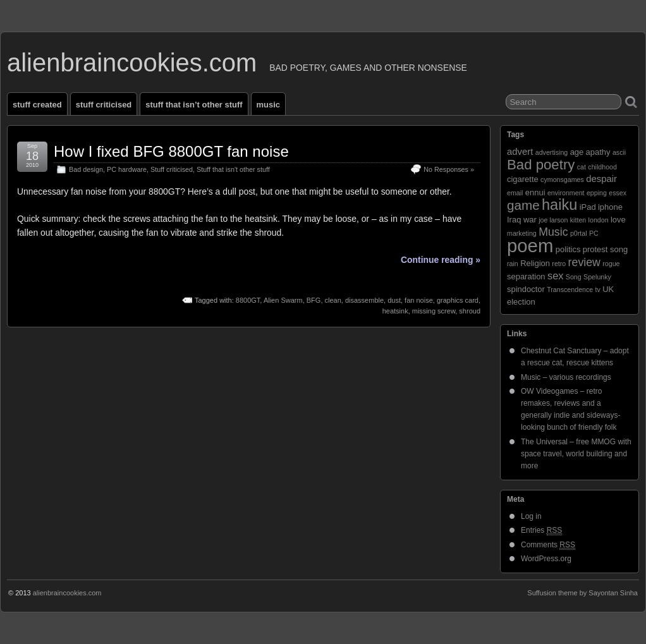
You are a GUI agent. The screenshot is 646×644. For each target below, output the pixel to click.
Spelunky (597, 277)
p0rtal (579, 233)
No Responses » (449, 169)
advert (520, 152)
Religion (535, 263)
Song (574, 277)
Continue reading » (441, 260)
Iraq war (522, 220)
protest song (605, 249)
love (618, 220)
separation (526, 276)
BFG (314, 300)
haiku (559, 205)
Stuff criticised (104, 105)
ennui (535, 192)
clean (333, 300)
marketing (522, 233)
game (523, 205)
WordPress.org (546, 559)
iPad (588, 207)
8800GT (248, 300)
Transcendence (570, 289)
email (515, 193)
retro (559, 264)
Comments (548, 545)
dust (394, 300)
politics (568, 249)
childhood (602, 167)
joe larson (553, 220)
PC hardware (127, 169)
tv (598, 289)
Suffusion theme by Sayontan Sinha (582, 593)
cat (582, 167)
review (584, 262)
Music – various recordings (566, 377)
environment (566, 193)
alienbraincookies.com (132, 63)
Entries (541, 531)
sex (556, 276)
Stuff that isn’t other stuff (194, 105)
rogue (611, 264)
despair (601, 179)
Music (268, 105)
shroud (470, 311)
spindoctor (526, 289)
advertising (552, 152)
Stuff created (37, 105)
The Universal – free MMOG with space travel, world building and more (576, 454)
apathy (598, 152)
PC (594, 233)
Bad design (86, 169)
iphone (610, 207)
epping (597, 193)
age (577, 152)
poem (530, 246)
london (599, 220)
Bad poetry (541, 165)
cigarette (523, 179)
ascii (619, 152)
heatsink (395, 311)
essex (618, 193)
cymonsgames (562, 179)
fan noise (419, 300)
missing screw (434, 311)
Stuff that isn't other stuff (233, 169)
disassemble (364, 300)
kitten (578, 220)
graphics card (458, 300)
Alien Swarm (283, 300)
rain (513, 264)
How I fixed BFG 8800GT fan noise (171, 151)
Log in (531, 516)
